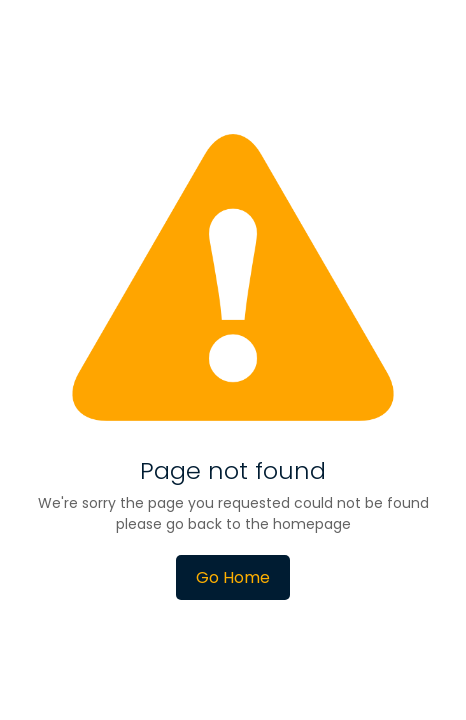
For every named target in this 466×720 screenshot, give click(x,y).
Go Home (233, 577)
